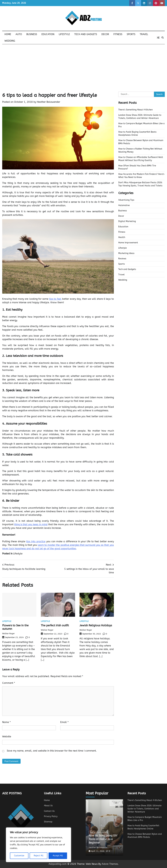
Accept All (58, 856)
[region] (38, 845)
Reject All (39, 856)
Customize (19, 856)
